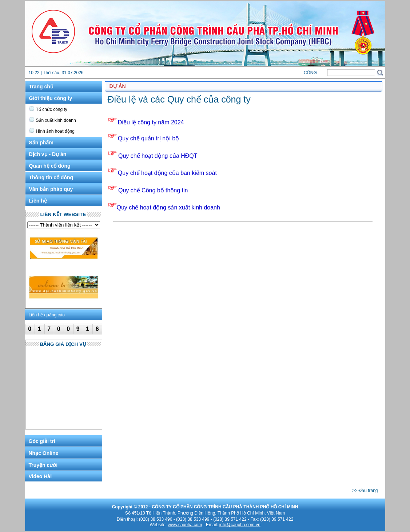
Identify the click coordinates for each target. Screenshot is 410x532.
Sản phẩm (41, 143)
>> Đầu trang (365, 491)
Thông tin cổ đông (51, 177)
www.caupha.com (185, 525)
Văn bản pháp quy (51, 189)
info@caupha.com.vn (240, 525)
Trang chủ (41, 87)
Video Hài (40, 476)
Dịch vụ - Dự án (48, 154)
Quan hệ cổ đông (50, 166)
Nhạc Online (44, 453)
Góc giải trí (42, 441)
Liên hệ (38, 201)
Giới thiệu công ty (51, 98)
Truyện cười (43, 465)
